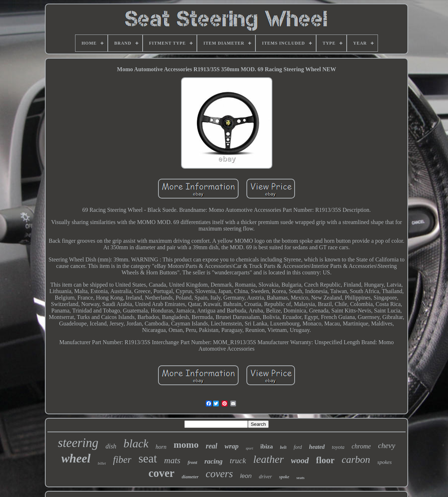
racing (214, 461)
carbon (356, 459)
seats (301, 478)
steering (78, 443)
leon (246, 476)
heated (317, 447)
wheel (76, 458)
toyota (338, 447)
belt (283, 447)
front (192, 462)
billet (102, 463)
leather (269, 459)
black (136, 443)
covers (220, 474)
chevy (387, 446)
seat (148, 459)
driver (265, 477)
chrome (361, 446)
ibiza (267, 446)
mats (172, 460)
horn (161, 447)
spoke (284, 477)
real (212, 446)
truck (238, 460)
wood (300, 460)
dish (111, 446)
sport (250, 448)
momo (186, 445)
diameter (190, 477)
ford (298, 447)
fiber (122, 460)
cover (161, 473)
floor (325, 460)
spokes (384, 462)
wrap (232, 446)
